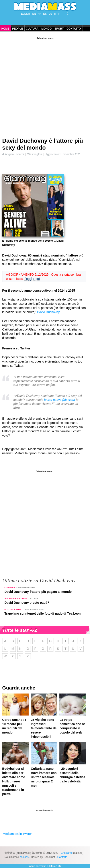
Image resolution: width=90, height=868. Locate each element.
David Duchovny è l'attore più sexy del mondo (43, 144)
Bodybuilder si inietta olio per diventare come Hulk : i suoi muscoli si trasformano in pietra (14, 781)
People (18, 29)
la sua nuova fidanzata (59, 400)
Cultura (32, 29)
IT (55, 14)
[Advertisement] (45, 86)
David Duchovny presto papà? (27, 603)
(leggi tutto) (32, 279)
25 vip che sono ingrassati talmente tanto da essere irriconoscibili (44, 728)
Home (5, 29)
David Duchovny (48, 312)
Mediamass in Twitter (17, 834)
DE (50, 14)
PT (60, 14)
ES (45, 14)
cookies (24, 857)
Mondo (47, 29)
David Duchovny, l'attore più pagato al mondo (38, 592)
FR (39, 14)
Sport (59, 29)
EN (34, 14)
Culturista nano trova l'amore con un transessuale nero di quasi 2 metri (44, 777)
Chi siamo (67, 853)
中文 (66, 14)
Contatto (74, 29)
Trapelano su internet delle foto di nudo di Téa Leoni (43, 613)
